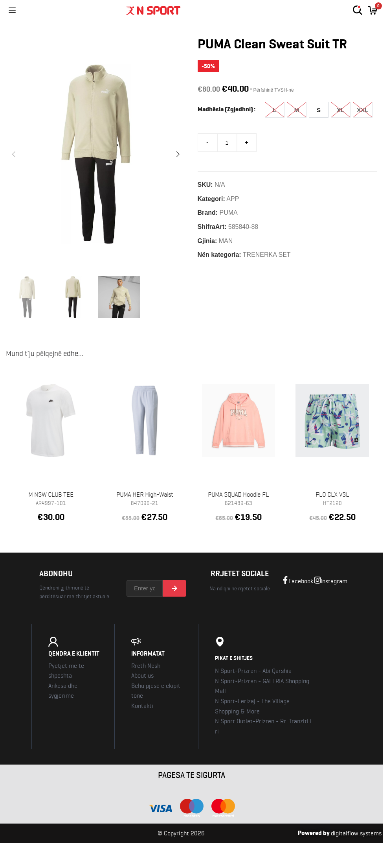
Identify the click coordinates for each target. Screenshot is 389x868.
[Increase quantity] (247, 143)
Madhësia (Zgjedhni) (225, 109)
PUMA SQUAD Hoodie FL (238, 495)
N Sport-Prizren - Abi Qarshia (253, 671)
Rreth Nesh (146, 666)
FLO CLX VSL (332, 495)
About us (142, 676)
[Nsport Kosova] (188, 10)
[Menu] (12, 10)
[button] (14, 154)
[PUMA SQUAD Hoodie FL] (239, 420)
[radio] (275, 110)
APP (233, 199)
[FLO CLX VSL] (332, 420)
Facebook (301, 581)
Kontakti (142, 706)
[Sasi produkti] (227, 143)
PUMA (229, 213)
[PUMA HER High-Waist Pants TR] (145, 420)
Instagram (334, 581)
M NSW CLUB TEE (51, 495)
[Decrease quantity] (207, 143)
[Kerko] (358, 10)
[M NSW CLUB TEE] (51, 420)
